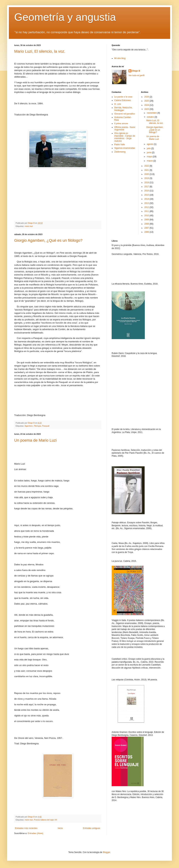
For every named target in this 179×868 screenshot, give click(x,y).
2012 (147, 207)
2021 (147, 170)
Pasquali (46, 426)
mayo (150, 157)
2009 (147, 220)
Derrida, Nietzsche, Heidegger (123, 109)
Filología (37, 426)
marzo (150, 161)
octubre (151, 117)
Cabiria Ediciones (123, 100)
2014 (147, 199)
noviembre (152, 113)
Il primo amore (121, 124)
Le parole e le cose (123, 97)
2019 (147, 178)
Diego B (136, 71)
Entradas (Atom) (35, 833)
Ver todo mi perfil (136, 75)
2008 (147, 224)
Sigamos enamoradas (125, 148)
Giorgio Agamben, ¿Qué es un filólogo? (48, 240)
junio (149, 153)
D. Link (118, 104)
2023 (147, 109)
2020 (147, 174)
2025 (147, 101)
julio (149, 148)
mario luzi (29, 226)
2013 (147, 203)
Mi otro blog (120, 58)
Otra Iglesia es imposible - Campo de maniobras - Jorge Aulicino (125, 137)
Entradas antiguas (92, 828)
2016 (147, 191)
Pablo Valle (120, 145)
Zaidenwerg (120, 152)
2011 (147, 211)
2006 (147, 232)
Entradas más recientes (26, 828)
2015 (147, 195)
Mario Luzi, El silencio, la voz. (40, 51)
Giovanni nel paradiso (125, 114)
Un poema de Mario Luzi (35, 440)
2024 (147, 105)
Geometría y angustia (65, 17)
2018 (147, 183)
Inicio (60, 828)
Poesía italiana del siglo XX (45, 820)
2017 (147, 187)
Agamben (29, 426)
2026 (147, 97)
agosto (150, 144)
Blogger (106, 852)
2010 (147, 216)
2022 (147, 166)
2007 (147, 228)
